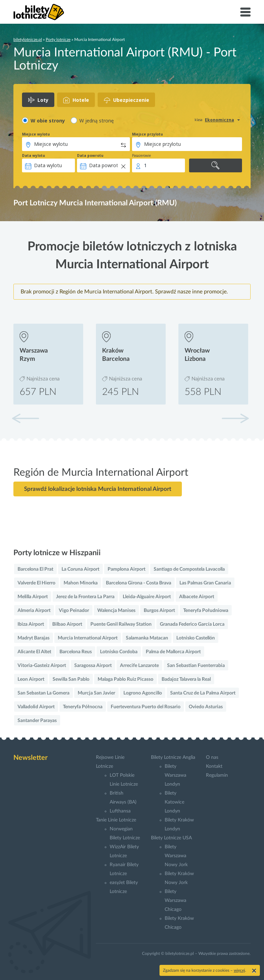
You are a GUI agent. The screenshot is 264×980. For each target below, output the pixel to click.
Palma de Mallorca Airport (173, 652)
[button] (235, 418)
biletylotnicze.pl (28, 40)
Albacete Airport (197, 597)
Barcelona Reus (76, 652)
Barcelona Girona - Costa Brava (139, 583)
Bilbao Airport (67, 624)
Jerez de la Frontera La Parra (85, 597)
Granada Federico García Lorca (192, 624)
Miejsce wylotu (36, 134)
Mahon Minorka (81, 583)
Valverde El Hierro (36, 583)
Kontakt (214, 766)
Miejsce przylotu (147, 134)
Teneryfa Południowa (206, 611)
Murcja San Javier (96, 693)
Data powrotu (90, 155)
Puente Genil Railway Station (121, 624)
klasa (199, 120)
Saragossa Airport (93, 666)
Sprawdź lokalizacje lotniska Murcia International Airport (98, 489)
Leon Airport (31, 679)
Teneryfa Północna (83, 707)
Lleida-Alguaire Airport (147, 597)
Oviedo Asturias (206, 707)
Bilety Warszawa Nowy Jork (176, 856)
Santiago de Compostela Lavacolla (189, 569)
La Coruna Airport (80, 569)
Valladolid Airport (36, 707)
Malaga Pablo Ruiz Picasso (125, 679)
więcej (239, 970)
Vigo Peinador (74, 611)
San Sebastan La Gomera (43, 693)
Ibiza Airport (31, 624)
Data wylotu (34, 155)
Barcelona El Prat (35, 569)
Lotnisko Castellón (196, 638)
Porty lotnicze (58, 40)
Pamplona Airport (126, 569)
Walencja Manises (116, 611)
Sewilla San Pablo (71, 679)
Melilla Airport (33, 597)
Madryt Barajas (34, 638)
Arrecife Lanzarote (139, 666)
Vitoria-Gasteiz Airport (42, 666)
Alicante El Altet (34, 652)
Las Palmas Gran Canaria (205, 583)
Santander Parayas (37, 721)
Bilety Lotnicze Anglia (173, 757)
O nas (212, 757)
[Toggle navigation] (245, 12)
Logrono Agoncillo (143, 693)
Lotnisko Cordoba (119, 652)
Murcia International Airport (88, 638)
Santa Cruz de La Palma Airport (203, 693)
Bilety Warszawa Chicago (175, 901)
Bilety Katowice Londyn (174, 802)
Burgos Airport (159, 611)
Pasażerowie (141, 155)
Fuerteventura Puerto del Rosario (146, 707)
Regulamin (217, 775)
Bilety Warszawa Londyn (175, 775)
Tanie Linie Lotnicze (116, 820)
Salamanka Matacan (147, 638)
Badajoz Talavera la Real (186, 679)
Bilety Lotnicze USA (171, 838)
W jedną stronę (97, 121)
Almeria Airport (34, 611)
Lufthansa (120, 811)
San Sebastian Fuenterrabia (196, 666)
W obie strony (48, 121)
